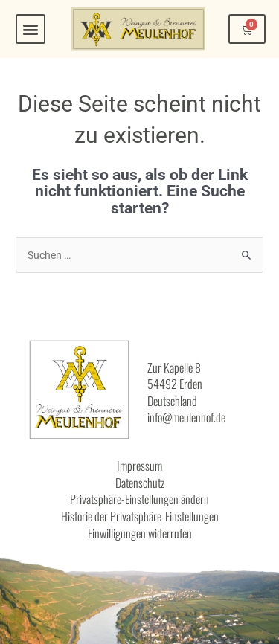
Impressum (139, 466)
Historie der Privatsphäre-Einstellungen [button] (140, 516)
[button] (31, 29)
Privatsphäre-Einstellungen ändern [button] (139, 499)
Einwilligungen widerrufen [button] (140, 533)
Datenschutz (140, 483)
